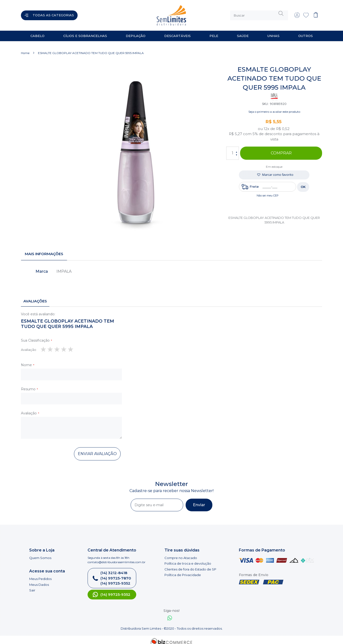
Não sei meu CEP (268, 192)
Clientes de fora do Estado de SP (190, 565)
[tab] (44, 250)
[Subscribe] (199, 501)
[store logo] (126, 13)
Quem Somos (40, 554)
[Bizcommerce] (171, 638)
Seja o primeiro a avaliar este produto (274, 108)
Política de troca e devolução (188, 560)
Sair (32, 586)
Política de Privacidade (183, 571)
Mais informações (44, 250)
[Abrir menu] (49, 13)
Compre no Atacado (181, 554)
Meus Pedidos (40, 575)
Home (25, 49)
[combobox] (259, 13)
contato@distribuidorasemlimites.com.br (117, 558)
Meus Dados (39, 581)
